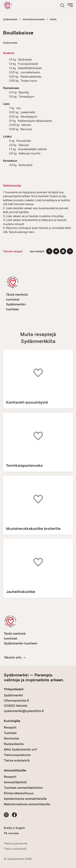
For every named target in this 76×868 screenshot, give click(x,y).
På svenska (11, 833)
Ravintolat (11, 738)
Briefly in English (14, 828)
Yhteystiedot (14, 689)
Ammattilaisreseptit (34, 19)
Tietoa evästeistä (17, 760)
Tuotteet (10, 733)
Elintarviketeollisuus (19, 793)
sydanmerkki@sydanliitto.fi (24, 711)
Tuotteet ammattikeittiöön (23, 788)
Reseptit (10, 727)
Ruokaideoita (14, 744)
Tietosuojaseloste (17, 755)
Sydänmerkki (10, 19)
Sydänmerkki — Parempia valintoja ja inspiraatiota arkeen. (34, 677)
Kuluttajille (12, 721)
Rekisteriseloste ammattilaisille (27, 804)
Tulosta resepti (13, 251)
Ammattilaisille (15, 770)
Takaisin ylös (15, 657)
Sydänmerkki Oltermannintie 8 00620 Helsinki (16, 700)
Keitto (53, 19)
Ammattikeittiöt (15, 782)
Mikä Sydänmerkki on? (20, 749)
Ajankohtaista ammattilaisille (25, 799)
